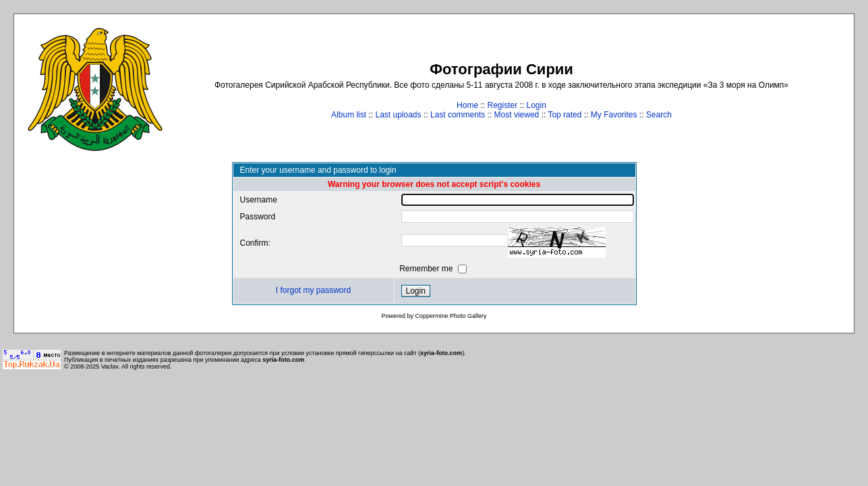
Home (467, 105)
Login (537, 105)
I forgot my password (313, 290)
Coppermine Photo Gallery (451, 316)
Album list (349, 115)
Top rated (565, 115)
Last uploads (398, 115)
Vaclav (110, 367)
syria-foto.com (441, 353)
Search (659, 115)
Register (502, 105)
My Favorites (614, 115)
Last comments (458, 115)
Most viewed (517, 115)
